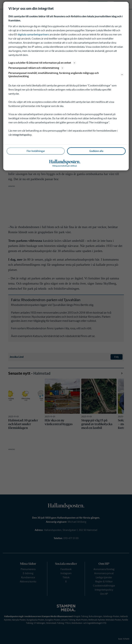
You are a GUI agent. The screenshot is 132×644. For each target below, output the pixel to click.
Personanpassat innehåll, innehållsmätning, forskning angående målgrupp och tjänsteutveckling (66, 75)
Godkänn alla (96, 151)
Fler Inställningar (36, 151)
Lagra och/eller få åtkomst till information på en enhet (42, 63)
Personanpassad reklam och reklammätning (36, 68)
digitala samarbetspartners (33, 34)
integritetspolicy (22, 135)
